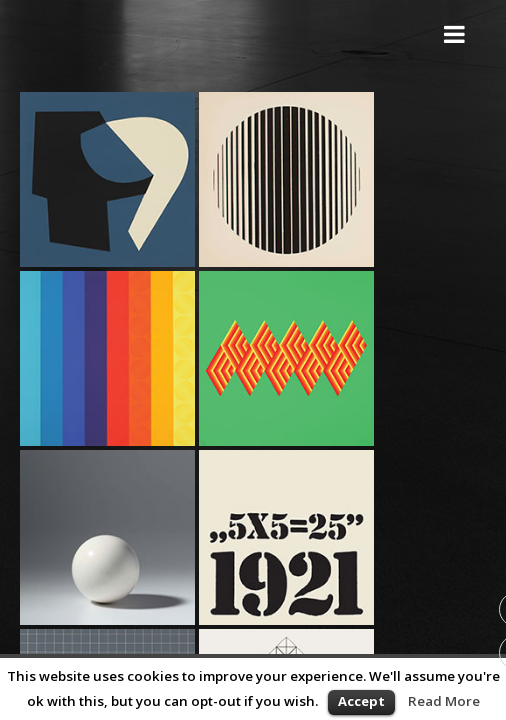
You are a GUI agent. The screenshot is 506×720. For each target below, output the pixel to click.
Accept (361, 701)
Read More (444, 701)
